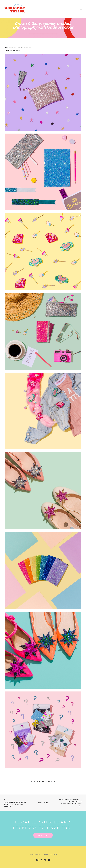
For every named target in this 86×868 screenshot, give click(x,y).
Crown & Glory (16, 50)
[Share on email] (55, 781)
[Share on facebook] (31, 781)
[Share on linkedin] (43, 781)
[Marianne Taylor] (15, 9)
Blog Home (43, 803)
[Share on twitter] (34, 781)
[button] (81, 9)
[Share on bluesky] (49, 781)
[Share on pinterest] (40, 781)
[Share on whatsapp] (46, 781)
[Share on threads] (37, 781)
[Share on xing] (52, 781)
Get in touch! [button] (43, 835)
